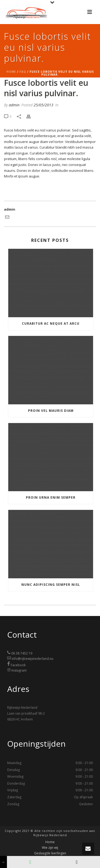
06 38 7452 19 (22, 653)
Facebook (18, 665)
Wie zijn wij (50, 848)
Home (11, 72)
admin (14, 105)
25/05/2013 (43, 105)
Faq (23, 72)
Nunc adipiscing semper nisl (51, 585)
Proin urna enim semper (51, 497)
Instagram (19, 670)
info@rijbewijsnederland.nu (33, 659)
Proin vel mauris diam (51, 411)
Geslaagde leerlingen (50, 853)
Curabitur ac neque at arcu (51, 323)
